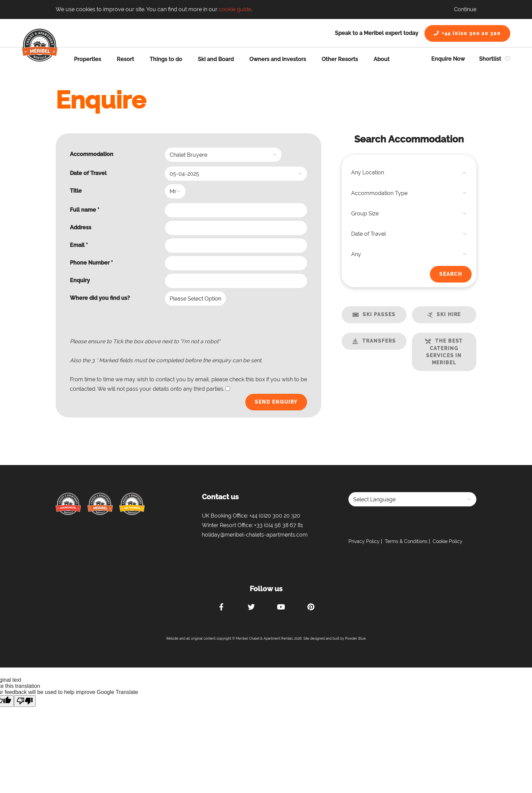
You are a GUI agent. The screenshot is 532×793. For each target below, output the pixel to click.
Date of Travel (88, 173)
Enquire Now (448, 59)
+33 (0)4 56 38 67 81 (279, 525)
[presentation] (255, 324)
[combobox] (409, 173)
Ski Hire (449, 314)
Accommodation (92, 154)
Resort (125, 59)
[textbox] (409, 173)
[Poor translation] (25, 701)
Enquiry (80, 280)
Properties (88, 59)
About (382, 59)
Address (81, 227)
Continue (465, 9)
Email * (79, 245)
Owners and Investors (278, 59)
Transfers (379, 341)
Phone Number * (91, 263)
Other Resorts (340, 59)
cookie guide (235, 9)
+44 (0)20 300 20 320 (467, 33)
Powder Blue (355, 639)
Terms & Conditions (406, 541)
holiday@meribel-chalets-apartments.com (255, 535)
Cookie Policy (448, 541)
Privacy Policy (364, 541)
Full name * (85, 210)
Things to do (166, 59)
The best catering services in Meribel (444, 352)
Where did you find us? (100, 298)
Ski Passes (379, 314)
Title (76, 191)
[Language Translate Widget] (412, 499)
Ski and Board (216, 59)
